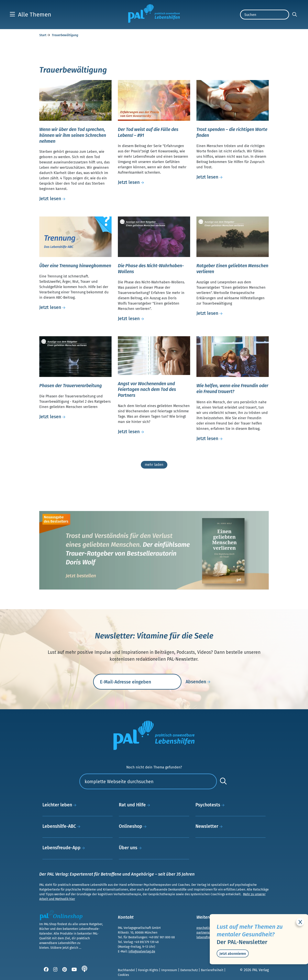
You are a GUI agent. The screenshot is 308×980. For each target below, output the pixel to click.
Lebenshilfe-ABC (62, 826)
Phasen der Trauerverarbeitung (71, 386)
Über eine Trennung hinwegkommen (75, 266)
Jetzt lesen (53, 199)
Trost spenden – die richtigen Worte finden (232, 132)
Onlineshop (134, 826)
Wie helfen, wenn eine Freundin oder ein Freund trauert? (232, 389)
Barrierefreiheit (213, 970)
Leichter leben (60, 805)
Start (43, 35)
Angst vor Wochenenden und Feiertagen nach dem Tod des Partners (147, 390)
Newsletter (210, 826)
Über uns (131, 848)
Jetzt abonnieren (233, 954)
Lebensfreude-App (65, 848)
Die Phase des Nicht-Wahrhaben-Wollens (151, 269)
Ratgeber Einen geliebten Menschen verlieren (232, 269)
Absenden (199, 682)
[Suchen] (265, 15)
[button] (31, 15)
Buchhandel (127, 970)
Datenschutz (189, 970)
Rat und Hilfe (135, 805)
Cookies (123, 975)
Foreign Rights (148, 970)
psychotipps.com (209, 928)
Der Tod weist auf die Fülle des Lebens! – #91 (148, 132)
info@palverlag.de (142, 951)
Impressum (170, 970)
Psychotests (211, 805)
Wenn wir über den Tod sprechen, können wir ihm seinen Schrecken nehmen (73, 135)
